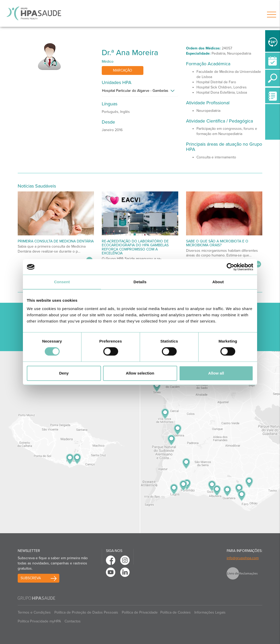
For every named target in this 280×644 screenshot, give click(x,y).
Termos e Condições (34, 612)
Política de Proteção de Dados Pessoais (86, 612)
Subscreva (31, 578)
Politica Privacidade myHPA (39, 621)
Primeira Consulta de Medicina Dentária (56, 241)
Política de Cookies (176, 612)
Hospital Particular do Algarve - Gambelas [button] (135, 91)
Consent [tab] (62, 282)
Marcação (123, 70)
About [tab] (218, 282)
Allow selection (140, 373)
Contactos (73, 621)
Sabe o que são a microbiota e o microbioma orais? (217, 243)
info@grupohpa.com (243, 558)
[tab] (140, 92)
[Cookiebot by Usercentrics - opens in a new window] (230, 267)
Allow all (216, 373)
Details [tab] (140, 282)
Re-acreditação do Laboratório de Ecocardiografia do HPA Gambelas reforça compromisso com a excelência (135, 247)
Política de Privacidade (140, 612)
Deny (64, 373)
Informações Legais (210, 612)
